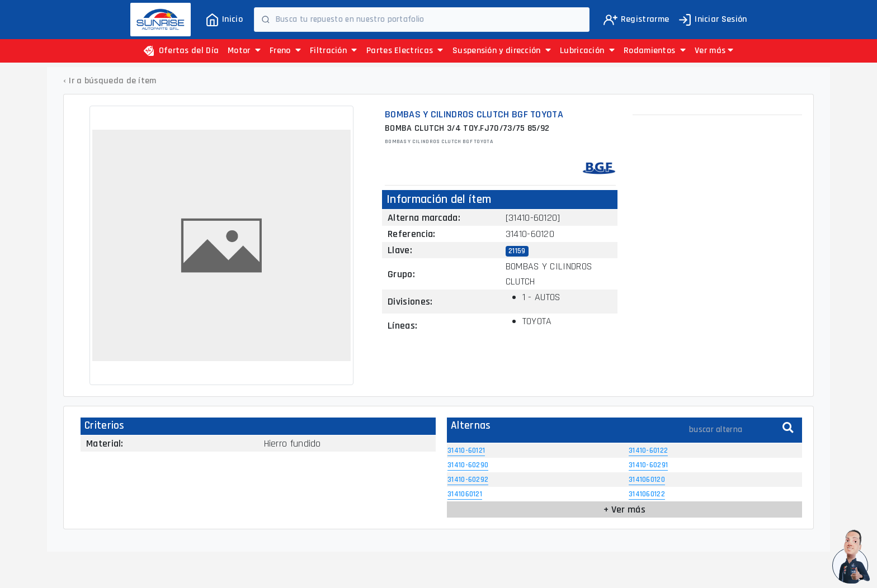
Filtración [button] (334, 51)
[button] (714, 51)
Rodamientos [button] (655, 51)
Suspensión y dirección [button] (502, 51)
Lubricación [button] (587, 51)
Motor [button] (244, 51)
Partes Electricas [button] (405, 51)
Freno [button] (285, 51)
